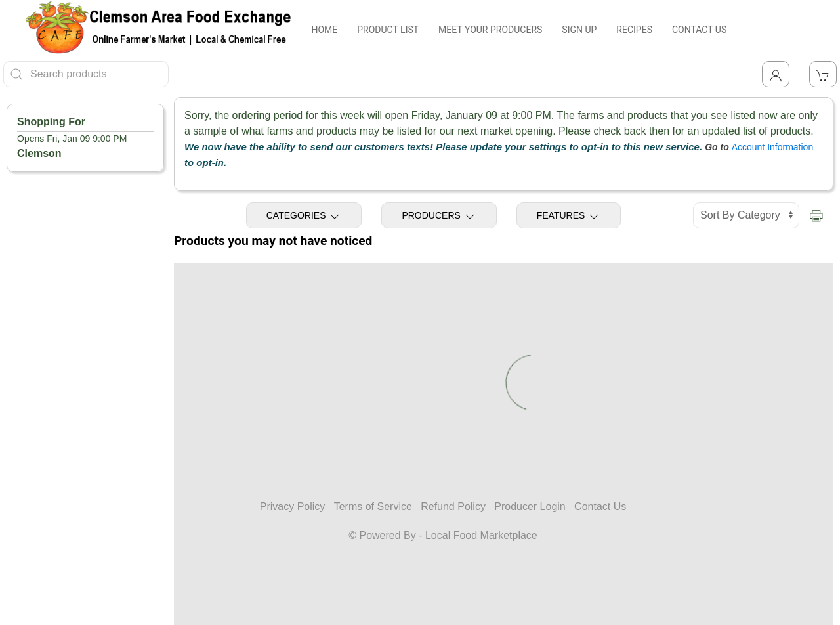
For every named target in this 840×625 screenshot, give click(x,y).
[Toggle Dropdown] (776, 74)
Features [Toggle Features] (569, 217)
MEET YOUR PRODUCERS (490, 30)
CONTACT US (699, 30)
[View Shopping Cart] (823, 74)
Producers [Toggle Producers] (439, 217)
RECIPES (634, 30)
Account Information (773, 147)
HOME (324, 30)
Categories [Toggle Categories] (304, 217)
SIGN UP (579, 30)
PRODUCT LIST (388, 30)
